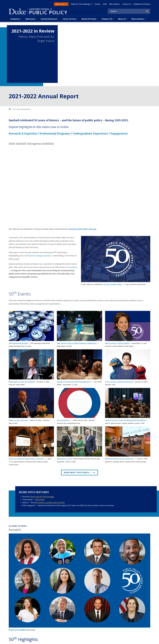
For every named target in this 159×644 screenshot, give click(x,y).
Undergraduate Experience (90, 134)
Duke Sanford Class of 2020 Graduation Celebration (77, 343)
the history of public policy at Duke (50, 503)
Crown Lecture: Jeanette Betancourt (119, 382)
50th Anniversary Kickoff (18, 343)
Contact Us (127, 4)
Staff (105, 4)
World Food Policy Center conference (120, 459)
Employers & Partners (142, 4)
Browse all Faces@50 (17, 630)
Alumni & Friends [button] (89, 19)
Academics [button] (15, 19)
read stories (40, 500)
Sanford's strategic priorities (39, 256)
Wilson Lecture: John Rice (18, 420)
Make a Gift (60, 4)
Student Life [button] (107, 19)
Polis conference (63, 420)
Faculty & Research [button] (49, 19)
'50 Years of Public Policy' (113, 284)
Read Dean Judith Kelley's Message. (83, 229)
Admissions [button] (30, 19)
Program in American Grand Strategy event (74, 382)
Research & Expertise (23, 134)
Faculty (97, 4)
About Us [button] (122, 19)
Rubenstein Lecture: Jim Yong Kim (22, 382)
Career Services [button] (69, 19)
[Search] (147, 11)
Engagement (119, 134)
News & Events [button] (138, 19)
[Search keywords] (126, 11)
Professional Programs (55, 134)
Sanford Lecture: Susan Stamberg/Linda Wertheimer (125, 420)
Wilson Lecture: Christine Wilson (117, 343)
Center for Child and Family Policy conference (27, 459)
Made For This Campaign (80, 4)
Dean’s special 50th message (42, 497)
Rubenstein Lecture (64, 459)
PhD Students (115, 4)
